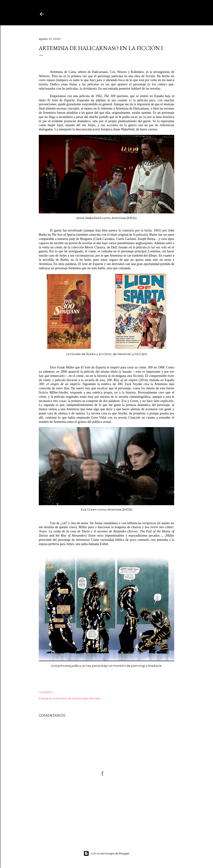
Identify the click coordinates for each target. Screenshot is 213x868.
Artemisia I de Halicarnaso (70, 698)
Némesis (95, 698)
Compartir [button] (46, 692)
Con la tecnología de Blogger (107, 853)
